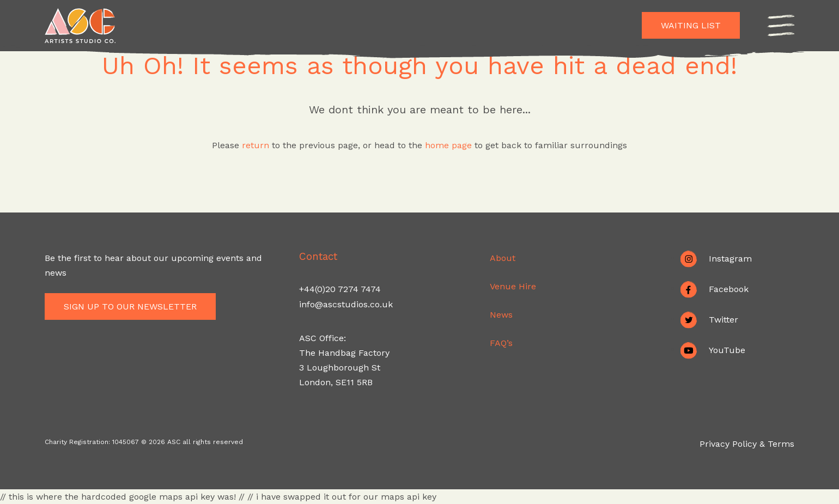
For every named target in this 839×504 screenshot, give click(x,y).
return (256, 145)
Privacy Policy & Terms (747, 444)
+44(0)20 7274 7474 (340, 289)
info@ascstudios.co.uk (346, 304)
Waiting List (691, 25)
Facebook (729, 289)
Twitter (724, 319)
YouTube (727, 350)
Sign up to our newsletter (134, 306)
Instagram (730, 258)
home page (450, 145)
